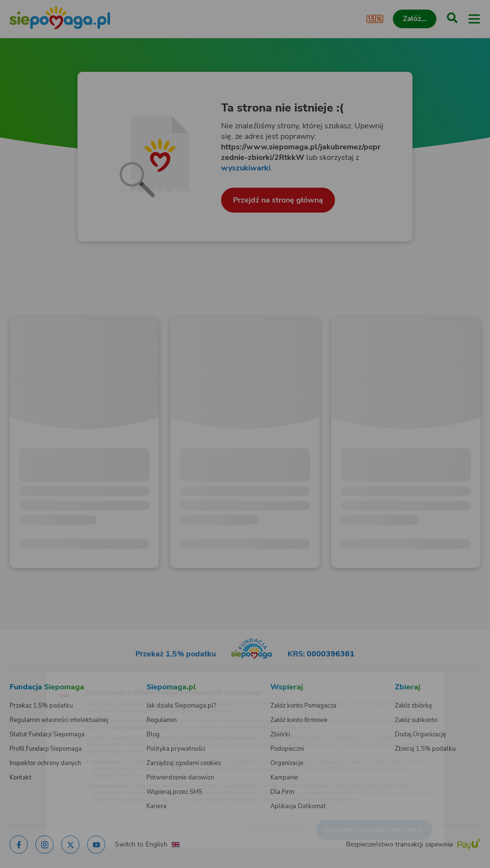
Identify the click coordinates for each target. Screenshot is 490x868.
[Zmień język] (27, 679)
